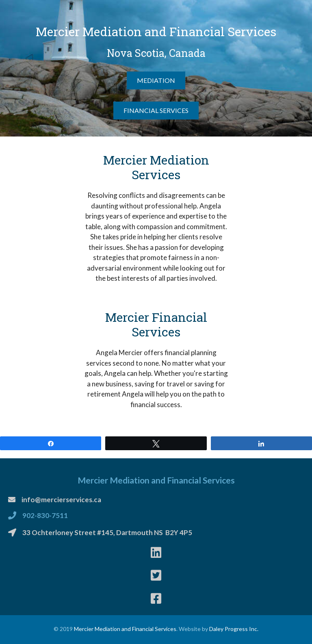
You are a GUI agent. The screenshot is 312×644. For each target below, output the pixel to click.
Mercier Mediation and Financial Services (125, 629)
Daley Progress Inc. (234, 629)
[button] (156, 80)
